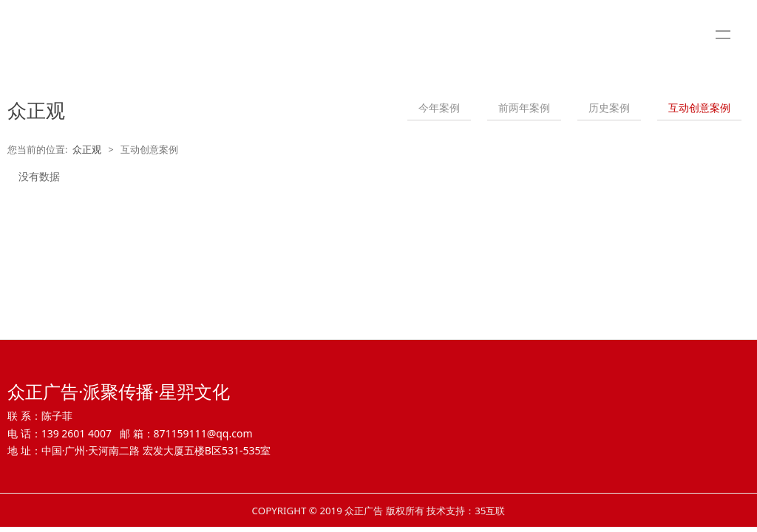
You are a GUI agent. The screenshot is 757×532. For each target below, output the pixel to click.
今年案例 (439, 108)
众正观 (87, 150)
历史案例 (609, 108)
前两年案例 (524, 108)
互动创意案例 (699, 108)
